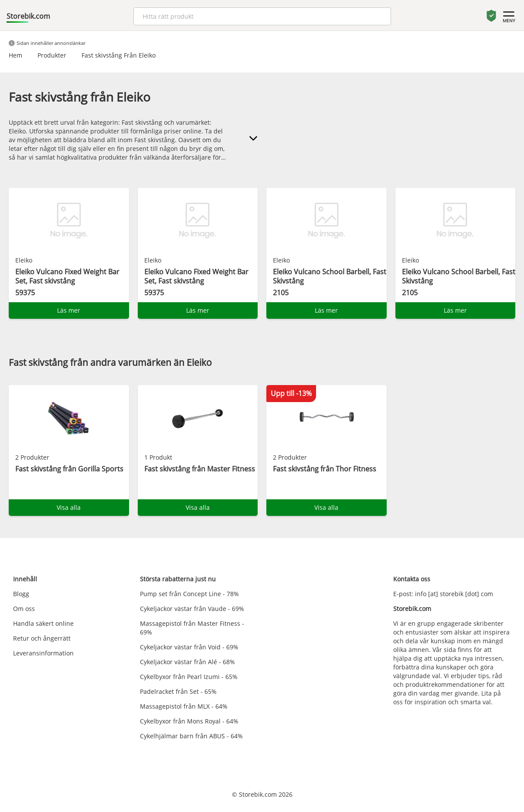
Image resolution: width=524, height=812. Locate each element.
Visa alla (69, 507)
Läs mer (69, 310)
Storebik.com (28, 16)
